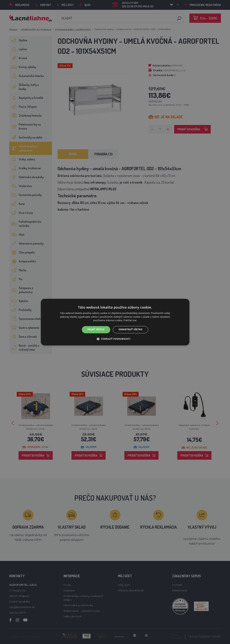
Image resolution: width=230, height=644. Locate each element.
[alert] (115, 322)
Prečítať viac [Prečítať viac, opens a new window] (130, 321)
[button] (115, 339)
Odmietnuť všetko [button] (131, 330)
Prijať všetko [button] (96, 330)
